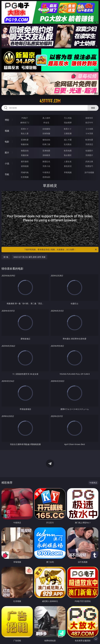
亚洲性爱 (25, 140)
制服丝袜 (25, 144)
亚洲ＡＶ (25, 129)
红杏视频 (25, 177)
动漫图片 (89, 151)
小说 (7, 163)
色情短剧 (46, 177)
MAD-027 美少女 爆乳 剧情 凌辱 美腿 (29, 257)
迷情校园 (25, 166)
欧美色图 (68, 151)
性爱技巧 (89, 166)
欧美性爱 (89, 140)
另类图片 (89, 155)
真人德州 (46, 118)
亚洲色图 (46, 151)
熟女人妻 (25, 133)
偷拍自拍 (46, 140)
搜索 (93, 108)
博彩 (7, 120)
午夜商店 (46, 172)
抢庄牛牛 (89, 123)
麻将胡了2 (25, 123)
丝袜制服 (46, 133)
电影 (7, 142)
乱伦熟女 (68, 144)
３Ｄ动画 (89, 129)
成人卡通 (68, 140)
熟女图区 (68, 155)
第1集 (6, 257)
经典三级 (46, 144)
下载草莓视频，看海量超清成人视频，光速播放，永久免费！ (61, 250)
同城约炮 (25, 172)
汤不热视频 (89, 172)
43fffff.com (50, 101)
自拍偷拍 (46, 129)
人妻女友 (68, 161)
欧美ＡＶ (68, 129)
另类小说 (46, 166)
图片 (7, 153)
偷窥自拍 (25, 151)
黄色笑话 (68, 166)
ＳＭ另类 (89, 133)
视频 (7, 131)
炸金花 (46, 123)
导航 (7, 174)
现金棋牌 (68, 123)
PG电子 (25, 118)
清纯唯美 (46, 155)
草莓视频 (68, 172)
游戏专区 (89, 118)
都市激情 (25, 161)
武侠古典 (89, 161)
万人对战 (68, 118)
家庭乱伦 (46, 161)
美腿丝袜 (25, 155)
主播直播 (68, 133)
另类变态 (89, 144)
